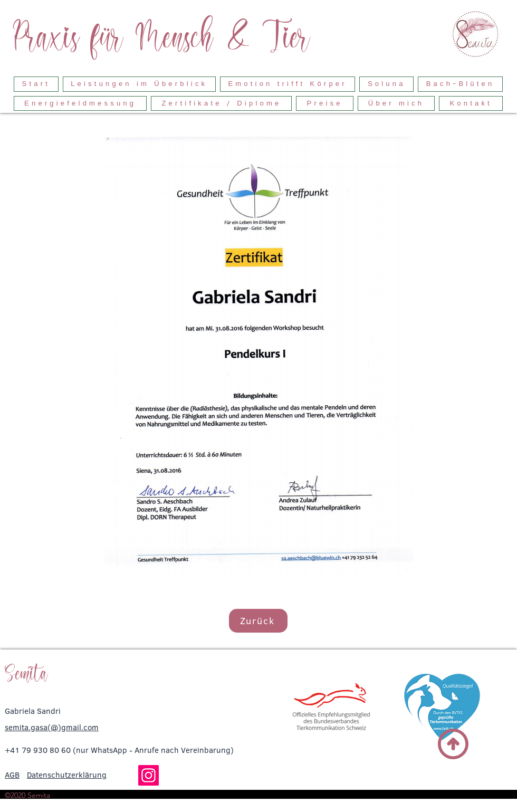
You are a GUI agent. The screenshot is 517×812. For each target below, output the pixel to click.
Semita (26, 674)
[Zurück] (258, 621)
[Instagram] (149, 775)
